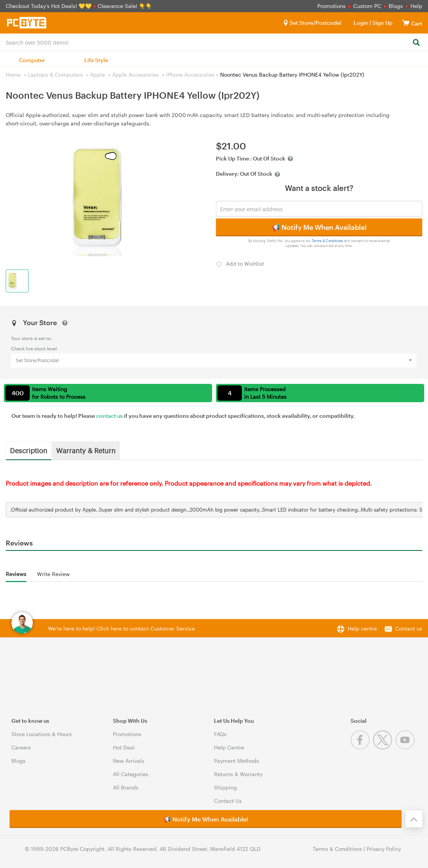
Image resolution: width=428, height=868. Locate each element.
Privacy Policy (384, 849)
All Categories (131, 774)
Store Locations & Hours (42, 734)
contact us (109, 416)
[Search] (416, 43)
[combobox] (214, 42)
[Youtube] (406, 747)
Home (13, 75)
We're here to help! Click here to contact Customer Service (121, 628)
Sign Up (382, 23)
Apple (97, 75)
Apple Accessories (135, 75)
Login (361, 23)
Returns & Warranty (238, 774)
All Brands (126, 787)
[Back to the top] (414, 819)
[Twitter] (384, 747)
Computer (32, 60)
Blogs (396, 6)
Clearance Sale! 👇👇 (125, 6)
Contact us (409, 628)
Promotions (331, 6)
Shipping (225, 787)
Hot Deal (124, 747)
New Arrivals (129, 761)
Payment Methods (237, 761)
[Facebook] (362, 747)
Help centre (362, 628)
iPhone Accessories (190, 75)
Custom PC (367, 6)
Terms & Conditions (327, 241)
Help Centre (229, 747)
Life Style (96, 60)
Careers (21, 747)
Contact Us (228, 801)
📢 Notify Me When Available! (319, 227)
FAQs (220, 734)
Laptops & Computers (55, 75)
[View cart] (406, 23)
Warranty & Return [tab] (86, 450)
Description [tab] (29, 450)
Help (416, 6)
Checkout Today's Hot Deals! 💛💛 (49, 6)
